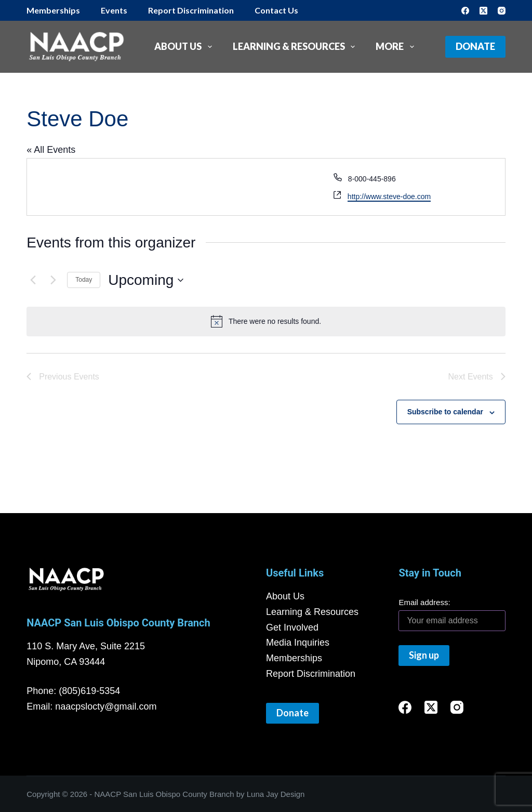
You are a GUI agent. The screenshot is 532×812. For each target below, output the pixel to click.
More (397, 47)
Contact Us (276, 10)
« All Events (51, 150)
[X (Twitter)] (483, 11)
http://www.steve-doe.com (389, 197)
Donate (475, 46)
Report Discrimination (191, 10)
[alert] (266, 321)
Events (114, 10)
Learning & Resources (296, 47)
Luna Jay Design (276, 794)
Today (84, 280)
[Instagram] (502, 11)
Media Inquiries (298, 643)
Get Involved (292, 627)
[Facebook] (465, 11)
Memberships (53, 10)
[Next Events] (53, 280)
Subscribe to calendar (445, 412)
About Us (185, 47)
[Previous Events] (33, 280)
